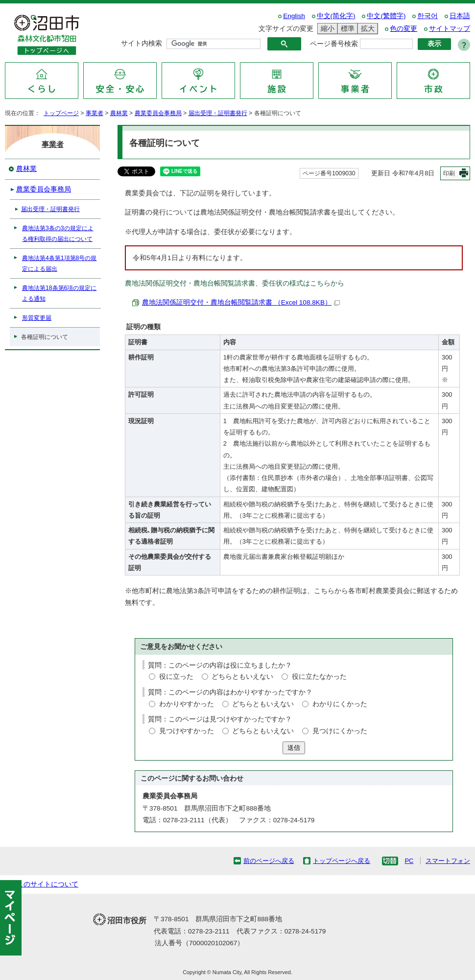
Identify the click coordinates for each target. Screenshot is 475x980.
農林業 (119, 113)
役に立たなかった (319, 677)
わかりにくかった (340, 704)
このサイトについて (47, 884)
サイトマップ (450, 29)
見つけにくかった (340, 731)
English (294, 16)
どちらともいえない (242, 677)
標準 (346, 29)
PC (409, 861)
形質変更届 (37, 318)
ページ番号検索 (334, 44)
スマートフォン (448, 861)
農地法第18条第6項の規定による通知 (59, 293)
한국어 (427, 16)
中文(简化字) (336, 16)
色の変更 (404, 29)
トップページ (61, 113)
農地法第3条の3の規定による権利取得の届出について (58, 234)
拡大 (366, 29)
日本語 (460, 16)
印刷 (449, 173)
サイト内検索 (142, 43)
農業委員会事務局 (158, 113)
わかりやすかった (187, 704)
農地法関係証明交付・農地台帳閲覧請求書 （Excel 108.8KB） (241, 302)
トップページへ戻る (342, 861)
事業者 (95, 113)
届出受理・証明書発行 (218, 113)
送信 (294, 748)
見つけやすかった (187, 731)
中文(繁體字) (386, 16)
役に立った (176, 677)
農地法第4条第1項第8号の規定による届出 (59, 263)
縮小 (326, 29)
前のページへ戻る (269, 861)
